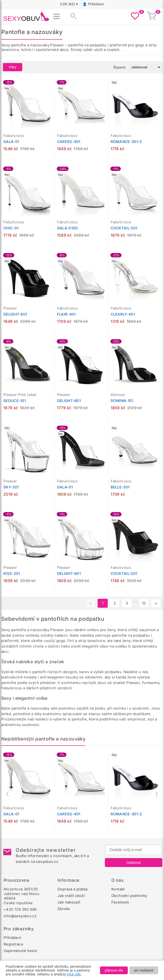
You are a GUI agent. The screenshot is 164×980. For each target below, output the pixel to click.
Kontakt (118, 889)
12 (144, 603)
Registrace (13, 944)
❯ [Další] (157, 794)
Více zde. (74, 974)
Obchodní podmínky (129, 896)
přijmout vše (114, 970)
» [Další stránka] (156, 603)
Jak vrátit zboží (71, 896)
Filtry (13, 67)
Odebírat (134, 863)
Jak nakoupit (69, 902)
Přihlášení (96, 4)
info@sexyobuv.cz (20, 916)
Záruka (64, 909)
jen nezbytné (144, 970)
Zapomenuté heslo (20, 951)
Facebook (120, 902)
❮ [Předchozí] (8, 794)
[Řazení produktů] (145, 67)
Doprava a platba (72, 889)
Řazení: (120, 67)
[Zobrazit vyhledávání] (72, 16)
